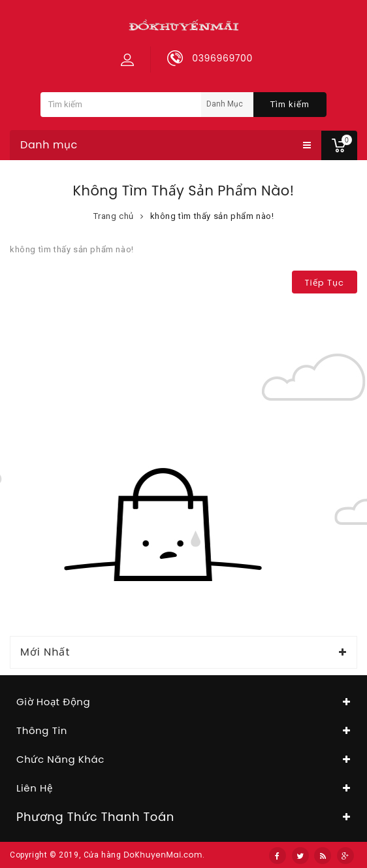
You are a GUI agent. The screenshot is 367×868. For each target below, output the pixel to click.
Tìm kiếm (290, 104)
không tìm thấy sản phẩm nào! (212, 216)
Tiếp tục (325, 283)
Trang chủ (114, 216)
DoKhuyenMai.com (163, 855)
